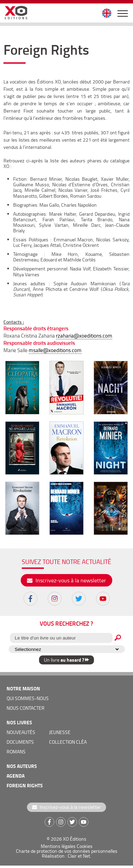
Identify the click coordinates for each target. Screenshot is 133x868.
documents (20, 742)
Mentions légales (58, 846)
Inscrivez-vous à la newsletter (66, 580)
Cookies (85, 846)
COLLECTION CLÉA (68, 742)
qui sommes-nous (28, 698)
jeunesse (60, 732)
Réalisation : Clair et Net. (66, 856)
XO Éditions (75, 839)
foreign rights (25, 785)
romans (16, 751)
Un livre (66, 660)
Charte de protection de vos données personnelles (67, 851)
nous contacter (26, 708)
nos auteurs (22, 766)
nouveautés (21, 732)
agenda (16, 776)
